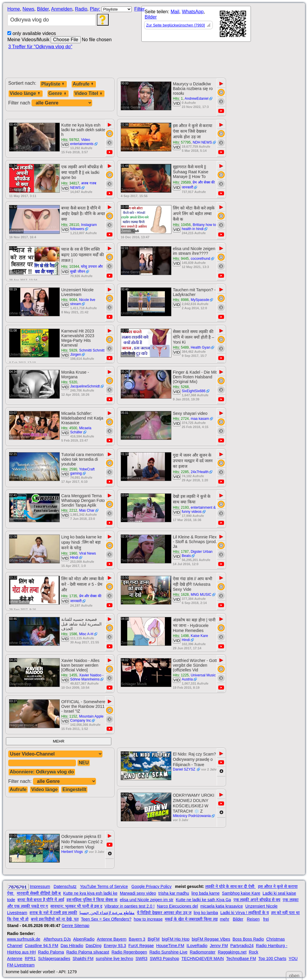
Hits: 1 (178, 99)
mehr (225, 919)
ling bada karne (206, 893)
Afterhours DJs (57, 939)
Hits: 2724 (181, 419)
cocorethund (201, 259)
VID (177, 103)
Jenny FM (219, 946)
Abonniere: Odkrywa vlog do (42, 772)
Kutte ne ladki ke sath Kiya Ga (203, 900)
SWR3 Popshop (165, 959)
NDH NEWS (202, 142)
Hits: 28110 (70, 225)
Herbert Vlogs (73, 852)
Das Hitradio (72, 946)
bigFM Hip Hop (176, 939)
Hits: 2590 (69, 469)
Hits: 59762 (70, 140)
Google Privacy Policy (151, 886)
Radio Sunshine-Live (168, 952)
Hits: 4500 (69, 428)
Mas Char (87, 510)
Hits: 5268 (181, 387)
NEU (84, 763)
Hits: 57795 (182, 142)
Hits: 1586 (69, 634)
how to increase (148, 919)
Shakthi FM (83, 959)
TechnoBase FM (241, 959)
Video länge (26, 93)
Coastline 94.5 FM (42, 946)
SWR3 (141, 959)
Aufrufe (84, 84)
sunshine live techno (114, 959)
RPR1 (30, 959)
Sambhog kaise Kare (241, 893)
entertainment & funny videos (199, 510)
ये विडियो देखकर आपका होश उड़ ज (164, 913)
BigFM (153, 939)
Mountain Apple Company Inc (87, 718)
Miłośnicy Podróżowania (192, 816)
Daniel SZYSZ (184, 769)
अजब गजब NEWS (83, 185)
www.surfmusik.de (24, 939)
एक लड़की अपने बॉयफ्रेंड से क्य (257, 900)
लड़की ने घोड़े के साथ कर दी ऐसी (230, 886)
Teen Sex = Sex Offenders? (106, 919)
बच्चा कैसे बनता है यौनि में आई (41, 900)
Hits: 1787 (181, 552)
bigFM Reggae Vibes (211, 939)
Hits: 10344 (70, 267)
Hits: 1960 (69, 553)
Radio (81, 9)
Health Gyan (201, 347)
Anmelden (62, 9)
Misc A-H (86, 634)
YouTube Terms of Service (104, 886)
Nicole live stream (83, 302)
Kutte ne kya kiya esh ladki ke (90, 893)
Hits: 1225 (181, 675)
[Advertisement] (191, 62)
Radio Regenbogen (129, 952)
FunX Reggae (141, 946)
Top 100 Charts (272, 959)
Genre (58, 93)
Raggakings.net (232, 952)
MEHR (58, 741)
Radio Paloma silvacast (88, 952)
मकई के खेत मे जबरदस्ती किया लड (191, 919)
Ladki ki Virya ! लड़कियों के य (244, 913)
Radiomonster (203, 952)
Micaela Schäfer (81, 430)
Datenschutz (65, 886)
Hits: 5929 (69, 350)
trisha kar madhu (174, 893)
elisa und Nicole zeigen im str (147, 900)
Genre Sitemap (75, 926)
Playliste (53, 84)
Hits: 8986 (181, 300)
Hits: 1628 (181, 595)
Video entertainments (82, 142)
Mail (175, 12)
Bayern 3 (137, 939)
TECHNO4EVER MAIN (203, 959)
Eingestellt (74, 790)
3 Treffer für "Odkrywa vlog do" (40, 47)
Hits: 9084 (69, 300)
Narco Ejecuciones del (177, 906)
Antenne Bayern (112, 939)
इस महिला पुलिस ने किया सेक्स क (92, 900)
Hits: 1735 (69, 596)
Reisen (253, 919)
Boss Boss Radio (248, 939)
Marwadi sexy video (138, 893)
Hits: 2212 (69, 510)
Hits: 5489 (181, 347)
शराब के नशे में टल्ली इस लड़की (53, 913)
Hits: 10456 (182, 225)
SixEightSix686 (194, 391)
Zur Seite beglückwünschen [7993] (175, 25)
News (29, 9)
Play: (95, 9)
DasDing (94, 946)
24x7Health (200, 472)
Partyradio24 (242, 946)
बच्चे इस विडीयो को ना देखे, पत (55, 919)
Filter (140, 9)
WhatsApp (193, 12)
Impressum (40, 886)
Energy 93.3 (115, 946)
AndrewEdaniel (197, 99)
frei (266, 919)
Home (14, 9)
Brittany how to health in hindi (199, 227)
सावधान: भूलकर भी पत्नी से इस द (76, 906)
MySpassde (200, 300)
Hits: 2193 (181, 508)
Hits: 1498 (181, 636)
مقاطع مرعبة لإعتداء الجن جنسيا (107, 913)
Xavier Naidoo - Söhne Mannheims (87, 677)
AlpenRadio (84, 939)
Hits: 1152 (69, 716)
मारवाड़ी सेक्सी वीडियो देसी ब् (39, 893)
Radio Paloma (51, 952)
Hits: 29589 (182, 182)
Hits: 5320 (69, 382)
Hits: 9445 (181, 259)
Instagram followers (83, 227)
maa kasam (200, 419)
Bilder (43, 9)
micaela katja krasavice (222, 906)
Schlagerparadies (54, 959)
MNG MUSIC (201, 595)
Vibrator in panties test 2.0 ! (130, 906)
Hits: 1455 (69, 675)
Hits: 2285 (181, 472)
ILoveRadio (197, 946)
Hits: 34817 (70, 183)
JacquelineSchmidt (85, 386)
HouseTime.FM (170, 946)
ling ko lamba (206, 913)
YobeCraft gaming (82, 471)
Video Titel (89, 93)
